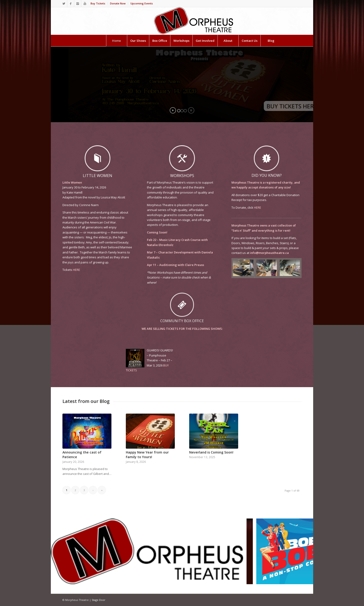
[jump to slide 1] (179, 111)
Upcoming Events (142, 3)
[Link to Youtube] (85, 3)
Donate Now (118, 3)
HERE (76, 270)
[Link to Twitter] (64, 3)
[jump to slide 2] (182, 111)
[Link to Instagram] (78, 3)
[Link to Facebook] (71, 3)
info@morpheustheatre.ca (269, 253)
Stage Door (99, 600)
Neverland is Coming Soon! (211, 452)
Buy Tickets (98, 3)
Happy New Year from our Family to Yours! (147, 455)
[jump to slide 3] (185, 111)
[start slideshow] (173, 110)
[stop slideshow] (191, 110)
